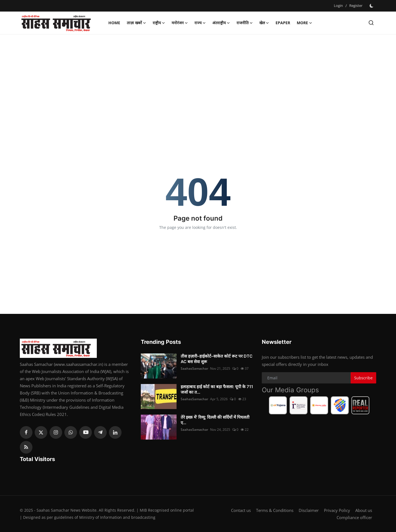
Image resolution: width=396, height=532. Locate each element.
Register (356, 6)
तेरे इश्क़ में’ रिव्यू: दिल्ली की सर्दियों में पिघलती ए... (215, 420)
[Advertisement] (198, 78)
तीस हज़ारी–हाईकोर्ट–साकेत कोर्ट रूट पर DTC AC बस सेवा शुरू (217, 359)
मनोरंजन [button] (180, 23)
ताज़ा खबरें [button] (136, 23)
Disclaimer (309, 510)
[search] (371, 23)
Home (114, 23)
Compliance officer (354, 517)
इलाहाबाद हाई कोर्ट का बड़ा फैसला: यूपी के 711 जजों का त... (217, 389)
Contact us (241, 510)
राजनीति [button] (245, 23)
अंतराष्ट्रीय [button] (221, 23)
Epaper (283, 23)
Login (338, 6)
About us (364, 510)
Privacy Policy (337, 510)
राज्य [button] (200, 23)
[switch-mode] (372, 6)
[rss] (26, 447)
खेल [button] (264, 23)
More (304, 23)
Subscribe (363, 378)
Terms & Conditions (275, 510)
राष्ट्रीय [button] (159, 23)
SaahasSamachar (194, 368)
